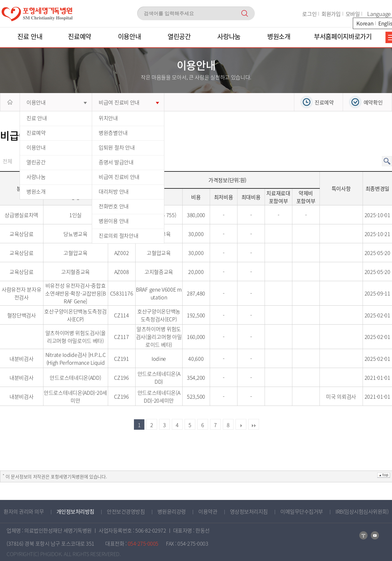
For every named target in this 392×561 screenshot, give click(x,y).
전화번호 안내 (114, 206)
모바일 (353, 14)
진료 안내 (37, 118)
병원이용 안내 (114, 221)
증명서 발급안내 (116, 162)
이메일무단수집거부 (302, 511)
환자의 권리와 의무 (24, 511)
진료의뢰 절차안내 (118, 235)
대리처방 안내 (114, 191)
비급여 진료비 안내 (129, 102)
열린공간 (36, 162)
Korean (365, 23)
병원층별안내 (113, 133)
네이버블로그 (363, 535)
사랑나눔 (36, 177)
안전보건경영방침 (126, 511)
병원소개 (36, 191)
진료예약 (36, 133)
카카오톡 (375, 535)
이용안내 (57, 102)
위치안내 (108, 118)
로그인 (309, 14)
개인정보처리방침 (75, 511)
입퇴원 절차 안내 (117, 147)
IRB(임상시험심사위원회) (362, 511)
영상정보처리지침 (249, 511)
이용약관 (208, 511)
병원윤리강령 (172, 511)
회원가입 (331, 14)
